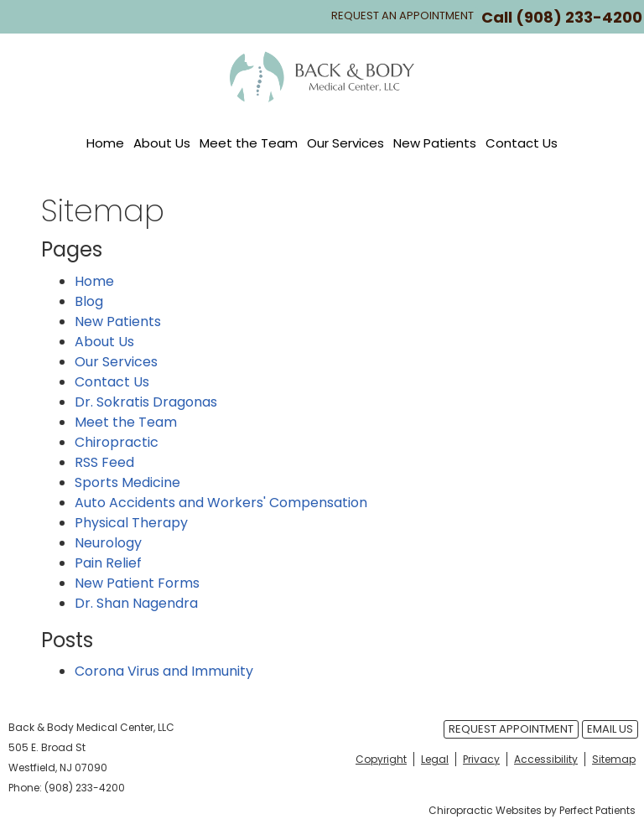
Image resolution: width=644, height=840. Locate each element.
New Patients (435, 143)
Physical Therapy (131, 523)
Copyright (381, 759)
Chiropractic (117, 442)
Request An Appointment (402, 16)
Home (105, 143)
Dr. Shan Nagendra (136, 603)
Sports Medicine (127, 482)
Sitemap (614, 759)
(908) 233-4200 (579, 17)
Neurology (108, 543)
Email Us (610, 729)
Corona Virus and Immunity (164, 671)
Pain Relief (108, 563)
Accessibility (546, 759)
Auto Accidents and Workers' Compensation (221, 503)
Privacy (481, 759)
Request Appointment (511, 729)
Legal (435, 759)
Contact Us (522, 143)
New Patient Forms (137, 583)
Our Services (345, 143)
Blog (89, 301)
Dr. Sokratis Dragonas (146, 402)
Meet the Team (249, 143)
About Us (162, 143)
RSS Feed (104, 462)
